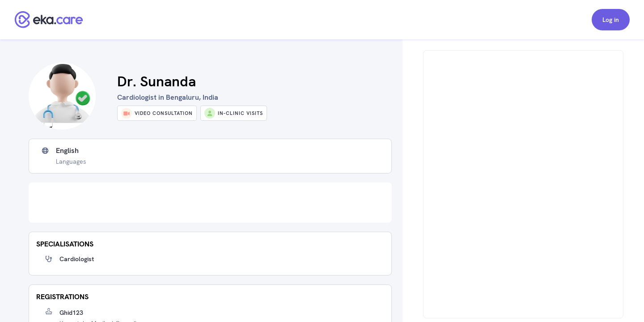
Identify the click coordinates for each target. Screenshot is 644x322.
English (67, 151)
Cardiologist (77, 259)
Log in (611, 20)
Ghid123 (71, 313)
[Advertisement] (210, 203)
